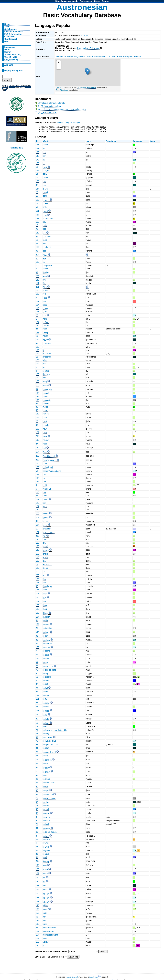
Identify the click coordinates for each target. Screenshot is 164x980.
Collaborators (11, 29)
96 (37, 229)
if (43, 350)
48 (37, 779)
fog (44, 294)
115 (37, 492)
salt (44, 503)
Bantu (105, 1)
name (45, 410)
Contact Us (10, 37)
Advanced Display (13, 54)
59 (37, 404)
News (7, 42)
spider (46, 557)
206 (37, 575)
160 (37, 467)
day (44, 222)
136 (37, 921)
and (44, 152)
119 (37, 247)
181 (37, 898)
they (45, 590)
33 (37, 734)
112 (37, 499)
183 (37, 605)
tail (44, 571)
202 (37, 536)
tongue (46, 854)
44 (37, 707)
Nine (45, 436)
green (45, 312)
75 (37, 670)
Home (7, 24)
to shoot (46, 772)
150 (37, 942)
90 (37, 674)
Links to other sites (14, 32)
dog (44, 229)
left (44, 368)
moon (45, 397)
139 (37, 215)
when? (46, 894)
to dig (45, 674)
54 (37, 389)
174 (37, 354)
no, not (46, 440)
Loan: (153, 141)
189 (37, 909)
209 (37, 456)
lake (45, 360)
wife (45, 917)
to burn (46, 632)
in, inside (47, 354)
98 (37, 251)
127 (37, 931)
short (45, 525)
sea (44, 510)
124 (37, 510)
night (45, 432)
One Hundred (49, 456)
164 (37, 305)
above (46, 145)
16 (37, 357)
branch (46, 200)
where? (46, 898)
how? (45, 340)
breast (46, 203)
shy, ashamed (49, 532)
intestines (47, 357)
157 (37, 593)
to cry (45, 662)
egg (44, 251)
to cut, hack (48, 667)
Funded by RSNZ (16, 148)
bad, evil (47, 171)
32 (37, 854)
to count (46, 659)
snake (45, 554)
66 (37, 832)
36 (37, 786)
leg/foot (46, 371)
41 (37, 620)
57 (37, 344)
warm (45, 870)
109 (37, 400)
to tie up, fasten (50, 832)
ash (44, 156)
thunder (46, 617)
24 (37, 329)
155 (37, 381)
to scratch (47, 760)
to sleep (46, 779)
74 (37, 727)
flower (45, 291)
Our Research (11, 39)
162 (37, 448)
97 (37, 185)
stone (45, 568)
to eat (45, 684)
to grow (46, 703)
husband (47, 344)
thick (45, 594)
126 (37, 360)
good (45, 305)
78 (37, 666)
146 (37, 156)
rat (44, 478)
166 (37, 219)
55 (37, 928)
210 (37, 460)
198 (37, 865)
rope (45, 496)
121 (37, 506)
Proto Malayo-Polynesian (88, 48)
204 (37, 255)
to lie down (48, 738)
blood (45, 192)
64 (37, 756)
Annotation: (111, 141)
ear (44, 243)
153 (37, 181)
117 (37, 302)
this (44, 601)
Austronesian (86, 1)
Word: (46, 141)
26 (37, 315)
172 (37, 647)
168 (37, 222)
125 (37, 503)
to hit (45, 715)
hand (45, 319)
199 (37, 613)
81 (37, 521)
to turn (46, 836)
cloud (45, 211)
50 (37, 677)
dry (44, 233)
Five (45, 287)
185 (37, 877)
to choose (47, 643)
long (45, 382)
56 (37, 207)
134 (37, 617)
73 (37, 806)
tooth (45, 857)
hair (44, 316)
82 (37, 236)
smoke (46, 550)
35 (37, 840)
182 (37, 347)
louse (45, 386)
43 (37, 243)
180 (37, 262)
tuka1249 (85, 36)
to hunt (46, 723)
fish (44, 283)
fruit (44, 302)
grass (45, 308)
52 (37, 802)
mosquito (47, 400)
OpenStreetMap (62, 90)
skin (45, 540)
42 (37, 809)
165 (37, 171)
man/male (47, 389)
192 (37, 152)
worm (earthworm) (51, 935)
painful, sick (48, 467)
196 (37, 659)
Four (45, 298)
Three (45, 613)
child (45, 207)
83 (37, 847)
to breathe (47, 628)
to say (45, 756)
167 (37, 432)
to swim (46, 817)
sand (45, 506)
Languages (10, 47)
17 (37, 378)
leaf (44, 364)
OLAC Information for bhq (49, 106)
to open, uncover (50, 745)
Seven (46, 514)
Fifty (45, 277)
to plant (46, 748)
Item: (88, 141)
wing (45, 924)
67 (37, 768)
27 (37, 444)
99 (37, 272)
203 (37, 513)
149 (37, 482)
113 (37, 200)
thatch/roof (48, 586)
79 (37, 564)
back (45, 167)
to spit (45, 786)
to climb (46, 648)
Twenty (46, 861)
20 (37, 730)
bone (45, 196)
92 (37, 745)
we (44, 878)
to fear (46, 692)
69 (37, 723)
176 (37, 178)
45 (37, 258)
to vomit (46, 840)
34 (37, 662)
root (45, 492)
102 (37, 478)
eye (44, 258)
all (44, 148)
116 (37, 291)
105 (37, 571)
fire (44, 280)
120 (37, 568)
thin (44, 598)
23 (37, 192)
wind (45, 921)
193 (37, 350)
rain (44, 474)
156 (37, 598)
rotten (45, 500)
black (45, 189)
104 (37, 265)
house (46, 336)
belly (45, 174)
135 (37, 374)
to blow (46, 624)
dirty (45, 225)
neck (45, 421)
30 (37, 407)
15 (37, 196)
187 (37, 590)
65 (37, 496)
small (45, 546)
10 (37, 225)
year (45, 938)
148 (37, 905)
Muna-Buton (117, 57)
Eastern (95, 57)
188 (37, 889)
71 (37, 798)
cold (45, 215)
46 (37, 764)
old (44, 448)
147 (37, 189)
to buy (46, 636)
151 (37, 312)
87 (37, 813)
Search (8, 52)
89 (37, 719)
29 (37, 783)
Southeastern (105, 57)
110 (37, 557)
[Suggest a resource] (47, 112)
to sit (45, 776)
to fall (45, 688)
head (45, 329)
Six (44, 536)
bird (44, 185)
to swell (46, 813)
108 (37, 385)
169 (37, 938)
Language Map (11, 59)
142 (37, 332)
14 (37, 174)
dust (45, 240)
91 (37, 636)
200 (37, 298)
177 (37, 601)
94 (37, 828)
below (45, 178)
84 (37, 748)
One (45, 452)
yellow (46, 942)
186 (37, 946)
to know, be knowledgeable (55, 730)
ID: (37, 141)
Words (8, 50)
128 (37, 543)
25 (37, 421)
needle (46, 425)
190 (37, 464)
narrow (46, 414)
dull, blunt (47, 236)
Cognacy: (137, 141)
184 (37, 322)
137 (37, 624)
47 (37, 851)
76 (37, 741)
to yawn (46, 851)
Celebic (88, 57)
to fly (45, 699)
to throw (46, 828)
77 (37, 760)
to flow (46, 695)
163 (37, 429)
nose (45, 444)
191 (37, 148)
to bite (46, 620)
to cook (46, 655)
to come (46, 651)
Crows (97, 1)
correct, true (48, 219)
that (44, 579)
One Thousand (49, 460)
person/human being (52, 471)
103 (37, 393)
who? (45, 909)
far (44, 262)
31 (37, 857)
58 (37, 917)
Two (45, 865)
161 (37, 532)
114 (37, 364)
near (45, 418)
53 (37, 471)
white (45, 905)
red (44, 482)
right (45, 485)
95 (37, 688)
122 (37, 873)
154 (37, 525)
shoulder (47, 529)
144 (37, 632)
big (44, 181)
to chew (46, 640)
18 (37, 203)
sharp (45, 521)
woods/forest (49, 931)
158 (37, 414)
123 (37, 695)
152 (37, 546)
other (45, 464)
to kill (45, 727)
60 (37, 269)
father (45, 269)
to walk (46, 843)
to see (46, 764)
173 (37, 160)
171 (37, 711)
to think (46, 824)
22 (37, 692)
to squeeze (48, 795)
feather (46, 272)
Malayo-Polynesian (75, 57)
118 (37, 308)
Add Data (9, 65)
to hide (46, 711)
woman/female (49, 928)
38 (37, 640)
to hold (46, 719)
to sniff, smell (49, 783)
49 (37, 737)
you (44, 946)
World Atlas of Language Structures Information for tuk (62, 109)
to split (46, 791)
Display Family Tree (14, 71)
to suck (46, 809)
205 (37, 436)
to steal (46, 806)
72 (37, 715)
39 (37, 655)
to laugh (46, 734)
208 (37, 276)
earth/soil (47, 247)
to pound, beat (49, 752)
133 (37, 474)
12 (37, 540)
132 (37, 294)
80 (37, 790)
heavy (45, 332)
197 (37, 452)
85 (37, 643)
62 (37, 586)
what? (45, 890)
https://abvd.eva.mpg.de (67, 1)
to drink (46, 681)
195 (37, 440)
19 (37, 529)
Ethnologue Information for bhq (52, 103)
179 (37, 418)
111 (37, 283)
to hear (46, 707)
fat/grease (47, 265)
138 (37, 869)
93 (37, 752)
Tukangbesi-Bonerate (132, 57)
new (45, 429)
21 (37, 824)
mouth (46, 407)
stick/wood (48, 564)
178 (37, 579)
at (44, 160)
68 (37, 425)
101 (37, 699)
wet (44, 885)
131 (37, 211)
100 (37, 924)
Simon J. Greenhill (72, 977)
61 (37, 336)
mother (46, 404)
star (44, 561)
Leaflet (58, 87)
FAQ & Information (13, 34)
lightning (47, 374)
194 (37, 340)
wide (45, 913)
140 (37, 233)
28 (37, 628)
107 (37, 935)
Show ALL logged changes (69, 123)
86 (37, 703)
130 (37, 561)
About (7, 27)
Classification (11, 57)
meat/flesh (47, 393)
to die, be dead (49, 670)
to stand (46, 802)
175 (37, 145)
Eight (45, 255)
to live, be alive (49, 741)
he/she (46, 322)
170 (37, 894)
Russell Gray (93, 977)
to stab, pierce (49, 798)
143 (37, 280)
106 (37, 554)
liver (45, 378)
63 (37, 410)
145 (37, 550)
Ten (44, 576)
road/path (47, 489)
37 (37, 684)
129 (37, 397)
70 (37, 772)
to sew (46, 768)
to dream (47, 677)
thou (45, 605)
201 (37, 287)
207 (37, 861)
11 (37, 240)
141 (37, 885)
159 (37, 913)
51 (37, 776)
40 (37, 681)
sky (44, 543)
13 (37, 167)
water (45, 874)
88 (37, 794)
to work (46, 847)
